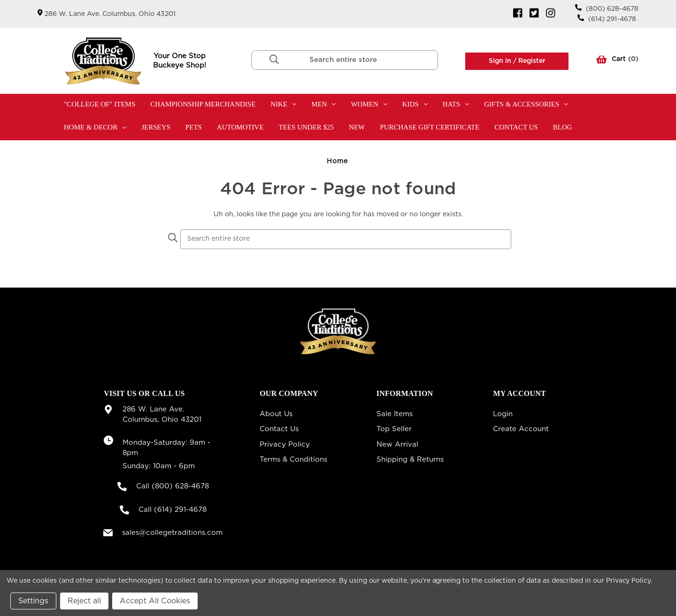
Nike (283, 104)
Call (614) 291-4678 (173, 510)
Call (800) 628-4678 (173, 486)
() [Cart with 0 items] (617, 61)
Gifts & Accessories (526, 104)
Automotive (240, 127)
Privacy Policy (285, 445)
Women (369, 104)
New (357, 127)
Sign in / (503, 61)
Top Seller (394, 429)
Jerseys (156, 127)
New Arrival (397, 445)
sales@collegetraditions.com (172, 533)
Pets (194, 127)
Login (503, 414)
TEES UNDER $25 (307, 127)
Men (323, 104)
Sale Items (395, 414)
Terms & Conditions (293, 460)
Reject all (84, 601)
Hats (456, 104)
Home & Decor (95, 127)
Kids (415, 104)
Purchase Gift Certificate (430, 127)
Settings (33, 601)
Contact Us (516, 127)
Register (531, 61)
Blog (563, 127)
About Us (276, 414)
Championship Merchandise (203, 104)
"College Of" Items (100, 104)
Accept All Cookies (155, 601)
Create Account (521, 429)
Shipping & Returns (410, 460)
